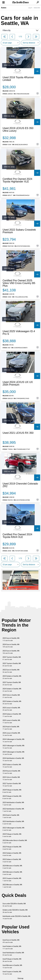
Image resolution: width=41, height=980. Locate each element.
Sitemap (20, 978)
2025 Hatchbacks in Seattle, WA (13, 804)
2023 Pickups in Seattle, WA (12, 797)
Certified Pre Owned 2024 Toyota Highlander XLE (17, 180)
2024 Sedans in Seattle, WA (12, 690)
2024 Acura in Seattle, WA (11, 772)
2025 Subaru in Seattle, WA (12, 766)
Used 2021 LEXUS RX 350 (18, 433)
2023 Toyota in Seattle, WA (12, 684)
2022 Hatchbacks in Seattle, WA (13, 810)
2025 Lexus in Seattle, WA (11, 721)
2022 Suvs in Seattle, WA (11, 671)
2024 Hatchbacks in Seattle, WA (13, 759)
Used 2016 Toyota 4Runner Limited (18, 79)
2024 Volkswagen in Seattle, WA (13, 740)
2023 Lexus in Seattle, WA (11, 709)
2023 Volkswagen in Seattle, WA (13, 753)
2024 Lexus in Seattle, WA (11, 734)
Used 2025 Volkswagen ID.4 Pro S (19, 333)
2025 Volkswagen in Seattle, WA (13, 747)
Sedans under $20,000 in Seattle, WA (15, 911)
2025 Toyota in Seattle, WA (12, 665)
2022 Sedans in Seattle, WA (12, 854)
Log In (30, 8)
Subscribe (37, 8)
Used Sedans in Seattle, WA (12, 947)
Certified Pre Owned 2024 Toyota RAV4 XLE (17, 536)
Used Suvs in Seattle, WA (11, 941)
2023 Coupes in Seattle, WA (12, 879)
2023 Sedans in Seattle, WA (12, 677)
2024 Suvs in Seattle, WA (11, 646)
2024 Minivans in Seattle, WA (12, 867)
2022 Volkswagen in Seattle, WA (13, 829)
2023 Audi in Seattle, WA (11, 728)
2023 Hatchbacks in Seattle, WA (13, 823)
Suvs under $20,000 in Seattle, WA (14, 905)
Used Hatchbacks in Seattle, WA (13, 954)
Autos (4, 8)
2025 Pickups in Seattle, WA (12, 835)
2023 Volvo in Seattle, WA (11, 696)
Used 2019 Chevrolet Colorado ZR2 (20, 485)
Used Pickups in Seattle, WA (12, 960)
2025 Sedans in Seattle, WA (12, 702)
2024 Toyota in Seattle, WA (12, 658)
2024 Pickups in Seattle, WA (12, 791)
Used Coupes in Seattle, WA (12, 973)
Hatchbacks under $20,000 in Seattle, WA (16, 917)
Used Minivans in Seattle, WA (12, 966)
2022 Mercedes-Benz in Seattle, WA (15, 842)
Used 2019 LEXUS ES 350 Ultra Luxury (18, 129)
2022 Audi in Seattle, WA (11, 816)
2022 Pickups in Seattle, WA (12, 848)
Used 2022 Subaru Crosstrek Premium (19, 231)
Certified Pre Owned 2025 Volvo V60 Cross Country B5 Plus (19, 283)
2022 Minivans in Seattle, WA (12, 886)
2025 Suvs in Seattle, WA (11, 639)
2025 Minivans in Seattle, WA (12, 873)
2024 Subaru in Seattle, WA (12, 715)
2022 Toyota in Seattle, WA (12, 785)
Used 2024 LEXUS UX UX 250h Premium (18, 383)
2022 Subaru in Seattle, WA (12, 861)
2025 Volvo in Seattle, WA (11, 778)
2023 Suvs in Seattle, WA (11, 652)
